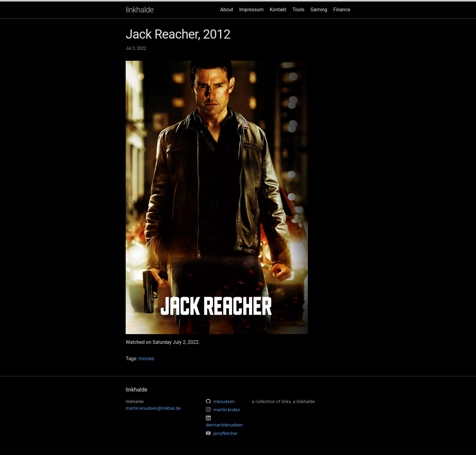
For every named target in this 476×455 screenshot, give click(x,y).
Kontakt (278, 10)
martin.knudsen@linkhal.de (153, 408)
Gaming (319, 10)
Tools (299, 10)
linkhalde (140, 10)
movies (146, 359)
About (227, 10)
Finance (342, 10)
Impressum (252, 10)
